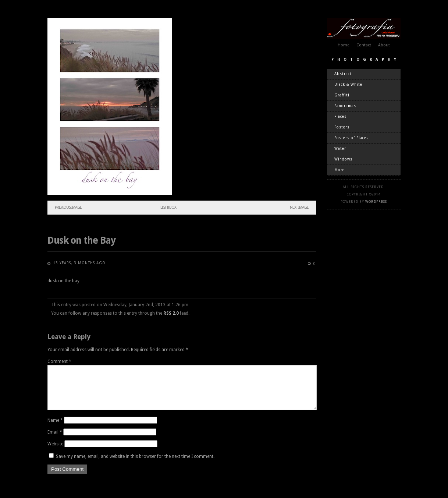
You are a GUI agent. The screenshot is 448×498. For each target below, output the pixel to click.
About (384, 45)
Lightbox (168, 207)
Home (344, 45)
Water (340, 149)
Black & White (348, 84)
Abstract (343, 74)
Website (55, 453)
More (339, 170)
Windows (343, 159)
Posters (342, 127)
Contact (364, 45)
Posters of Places (351, 138)
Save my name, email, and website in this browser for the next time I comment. (135, 465)
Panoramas (345, 106)
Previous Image (68, 207)
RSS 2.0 (171, 313)
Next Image (299, 207)
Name (55, 429)
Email (55, 441)
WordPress (376, 202)
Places (340, 116)
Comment (59, 361)
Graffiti (342, 95)
